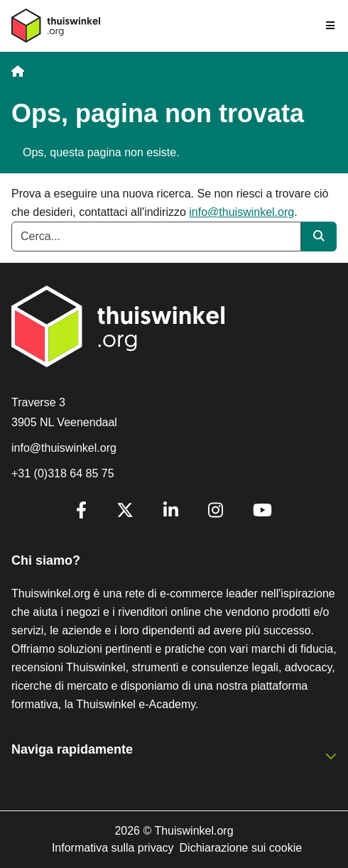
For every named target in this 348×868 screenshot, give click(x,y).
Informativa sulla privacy (113, 848)
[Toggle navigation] (331, 26)
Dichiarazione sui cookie (241, 848)
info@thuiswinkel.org (241, 212)
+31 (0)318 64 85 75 (63, 473)
